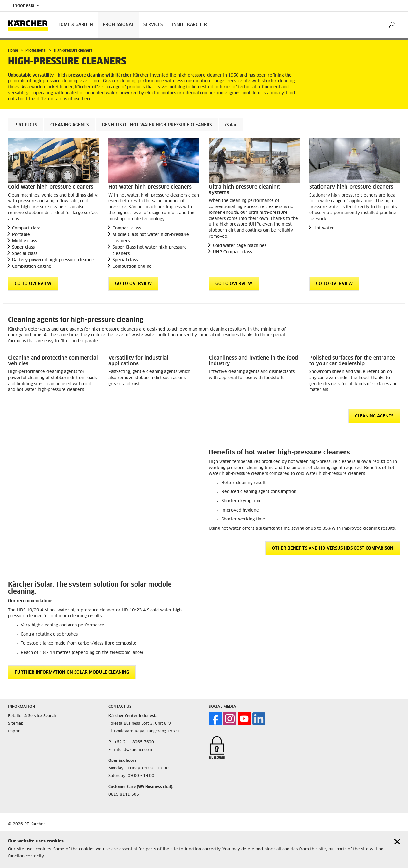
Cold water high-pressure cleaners (51, 187)
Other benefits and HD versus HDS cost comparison (333, 548)
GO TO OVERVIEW (33, 284)
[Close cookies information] (397, 842)
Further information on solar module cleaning (72, 673)
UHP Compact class (232, 252)
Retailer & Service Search (32, 716)
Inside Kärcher (189, 25)
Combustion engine (32, 267)
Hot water (324, 228)
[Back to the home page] (30, 25)
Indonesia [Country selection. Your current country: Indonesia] (26, 6)
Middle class (25, 241)
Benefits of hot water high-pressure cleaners (157, 125)
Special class (25, 254)
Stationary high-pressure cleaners (351, 187)
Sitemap (16, 724)
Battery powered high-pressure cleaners (54, 260)
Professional (118, 25)
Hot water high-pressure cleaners (150, 187)
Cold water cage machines (240, 246)
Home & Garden (75, 25)
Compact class (26, 228)
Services (153, 25)
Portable (21, 235)
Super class (23, 247)
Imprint (15, 731)
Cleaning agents (69, 125)
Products (26, 125)
